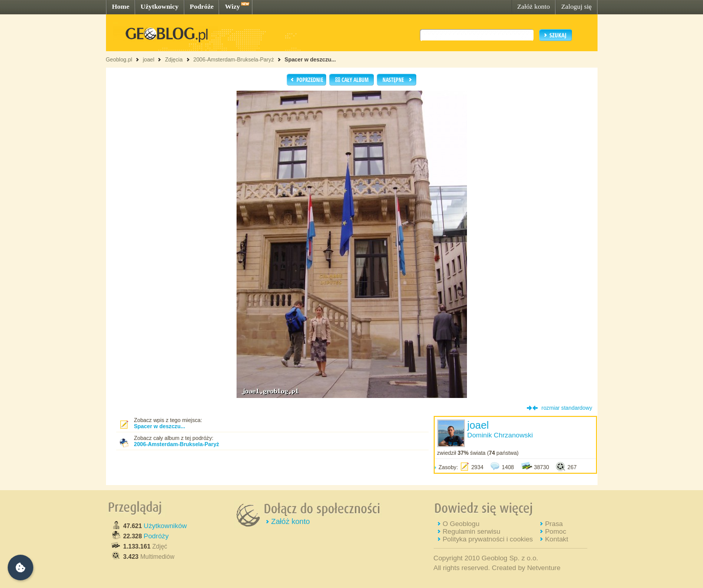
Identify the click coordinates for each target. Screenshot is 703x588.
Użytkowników (165, 526)
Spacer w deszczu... (310, 59)
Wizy (232, 6)
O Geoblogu (461, 524)
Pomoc (555, 531)
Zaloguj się (577, 6)
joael (149, 59)
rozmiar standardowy (567, 408)
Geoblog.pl (119, 59)
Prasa (554, 524)
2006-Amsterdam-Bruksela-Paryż (233, 59)
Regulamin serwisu (471, 531)
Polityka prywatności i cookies (487, 539)
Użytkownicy (160, 6)
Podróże (202, 6)
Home (121, 6)
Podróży (156, 536)
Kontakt (556, 539)
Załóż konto (534, 6)
